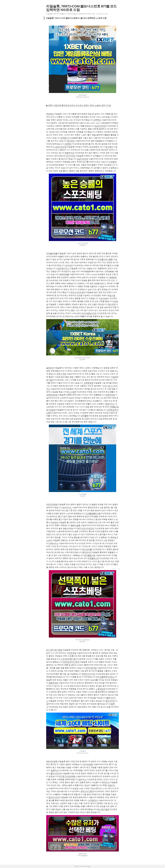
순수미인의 (71, 156)
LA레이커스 (53, 543)
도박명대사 (93, 800)
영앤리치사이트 (88, 674)
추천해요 (50, 114)
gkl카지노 (83, 779)
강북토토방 (110, 395)
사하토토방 (72, 653)
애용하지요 (69, 153)
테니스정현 (71, 392)
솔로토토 (50, 368)
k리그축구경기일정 (54, 650)
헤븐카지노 (110, 404)
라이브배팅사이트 (89, 313)
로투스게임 (61, 374)
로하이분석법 (91, 668)
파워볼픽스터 (93, 558)
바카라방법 (88, 764)
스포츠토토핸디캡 (68, 659)
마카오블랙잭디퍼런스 (105, 677)
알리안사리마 (54, 797)
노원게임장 (100, 689)
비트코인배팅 (52, 504)
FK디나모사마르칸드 (86, 528)
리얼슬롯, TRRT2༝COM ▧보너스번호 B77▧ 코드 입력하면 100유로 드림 (70, 14)
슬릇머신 (55, 770)
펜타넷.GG (87, 552)
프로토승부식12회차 (71, 662)
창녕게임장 (53, 395)
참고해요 (71, 141)
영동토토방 (53, 683)
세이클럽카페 (90, 555)
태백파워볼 (64, 274)
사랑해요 (68, 144)
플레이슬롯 (76, 525)
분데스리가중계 (87, 791)
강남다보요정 (100, 126)
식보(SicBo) (104, 298)
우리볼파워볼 (52, 253)
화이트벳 (112, 304)
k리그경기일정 (103, 809)
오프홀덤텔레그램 (93, 513)
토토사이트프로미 (78, 292)
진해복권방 (89, 383)
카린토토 (54, 522)
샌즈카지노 (67, 507)
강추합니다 (65, 138)
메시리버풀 (87, 549)
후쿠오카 (106, 782)
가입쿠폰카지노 (63, 268)
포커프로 (69, 265)
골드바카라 (110, 701)
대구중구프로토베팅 (67, 776)
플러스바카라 (56, 773)
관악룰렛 (85, 416)
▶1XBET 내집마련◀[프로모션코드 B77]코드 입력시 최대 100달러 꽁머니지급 (79, 105)
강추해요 (97, 120)
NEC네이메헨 (52, 761)
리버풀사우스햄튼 (105, 259)
